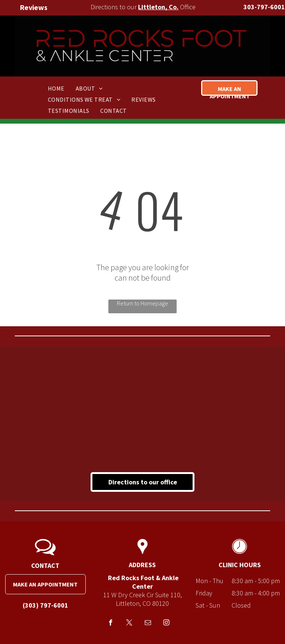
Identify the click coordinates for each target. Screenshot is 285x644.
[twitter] (129, 624)
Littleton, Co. (158, 7)
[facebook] (111, 624)
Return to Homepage (142, 303)
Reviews (34, 7)
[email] (148, 624)
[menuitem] (56, 88)
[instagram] (166, 624)
